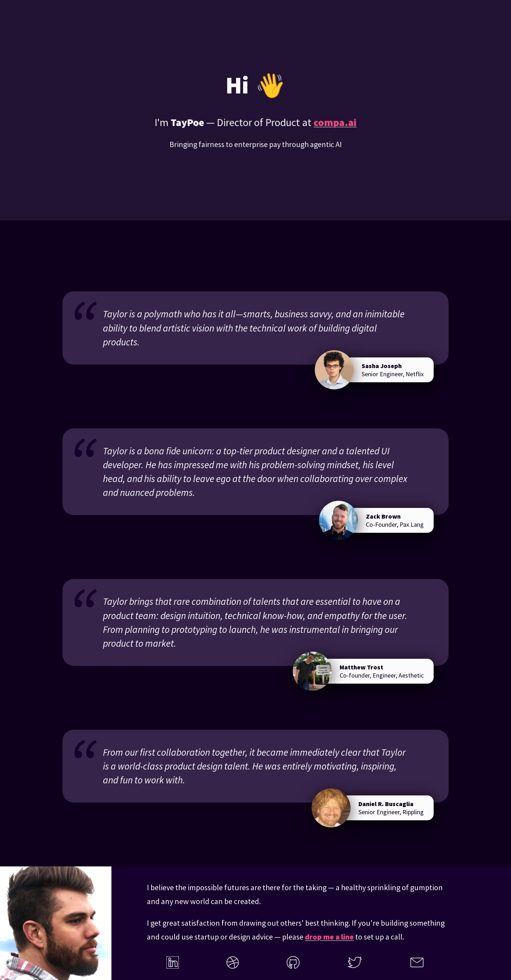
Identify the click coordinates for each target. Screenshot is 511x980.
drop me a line (329, 937)
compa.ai (334, 123)
